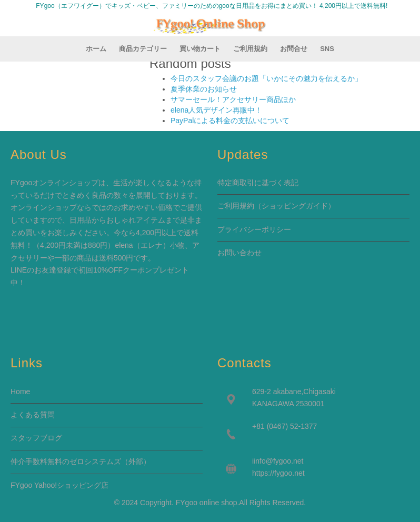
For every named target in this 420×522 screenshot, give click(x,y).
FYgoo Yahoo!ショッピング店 (59, 485)
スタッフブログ (36, 438)
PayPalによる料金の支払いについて (230, 121)
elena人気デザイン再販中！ (216, 110)
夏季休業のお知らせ (204, 89)
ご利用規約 (236, 206)
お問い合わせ (239, 253)
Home (20, 391)
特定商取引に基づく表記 (258, 183)
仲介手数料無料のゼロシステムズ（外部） (81, 461)
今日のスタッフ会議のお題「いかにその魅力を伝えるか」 (266, 78)
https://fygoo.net (278, 473)
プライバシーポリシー (254, 229)
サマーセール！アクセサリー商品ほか (233, 99)
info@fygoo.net (278, 461)
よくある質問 (33, 415)
